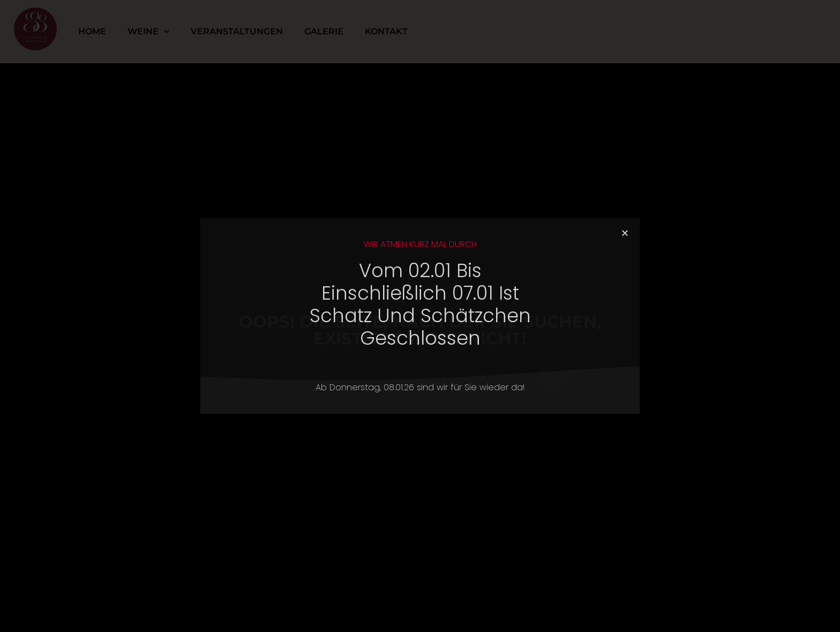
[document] (420, 316)
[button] (625, 233)
